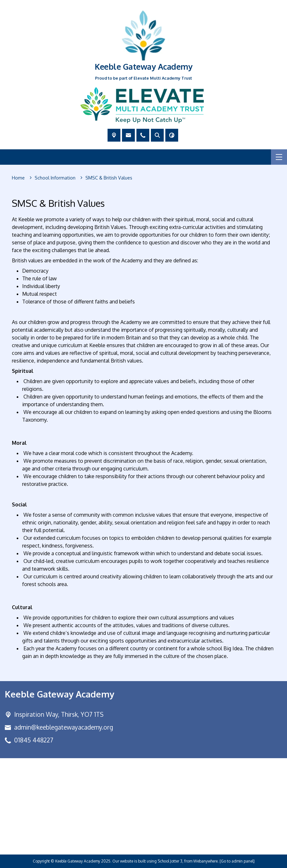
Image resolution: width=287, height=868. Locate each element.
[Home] (18, 178)
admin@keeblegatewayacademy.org (64, 727)
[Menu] (279, 157)
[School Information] (55, 178)
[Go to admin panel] (237, 861)
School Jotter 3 (170, 861)
